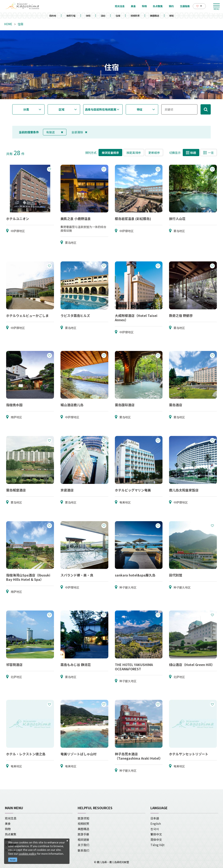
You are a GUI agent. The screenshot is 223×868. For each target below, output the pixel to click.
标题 (191, 153)
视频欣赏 (135, 16)
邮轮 (172, 16)
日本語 (155, 818)
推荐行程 (71, 16)
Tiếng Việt (157, 845)
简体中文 (156, 840)
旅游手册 (83, 834)
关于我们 (83, 845)
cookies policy (27, 854)
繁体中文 (156, 834)
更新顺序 (154, 153)
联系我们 (83, 850)
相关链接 (83, 840)
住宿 (118, 16)
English (156, 824)
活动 (103, 16)
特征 (140, 109)
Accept (13, 860)
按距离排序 (134, 153)
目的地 (53, 16)
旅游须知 (83, 818)
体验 (88, 16)
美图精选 (155, 16)
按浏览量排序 (110, 153)
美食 (8, 824)
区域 (62, 109)
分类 (26, 109)
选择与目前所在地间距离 (101, 109)
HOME (8, 24)
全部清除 (79, 132)
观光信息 (11, 818)
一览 (209, 153)
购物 (8, 829)
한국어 (155, 829)
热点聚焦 (11, 834)
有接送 (55, 132)
